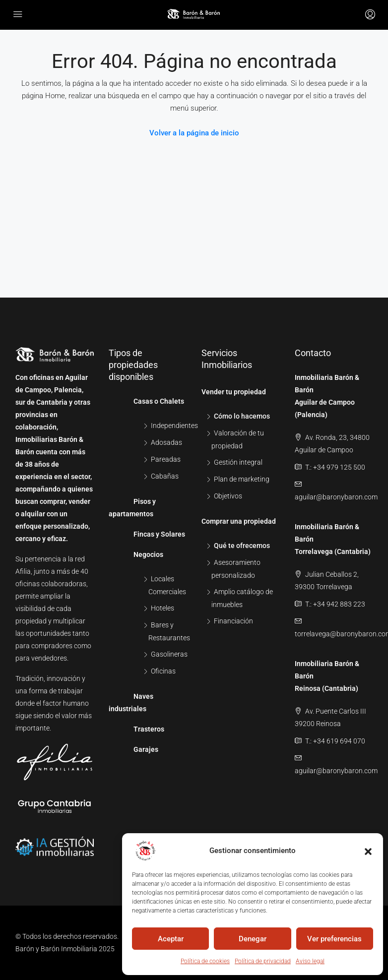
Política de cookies (205, 961)
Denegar (253, 939)
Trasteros (149, 729)
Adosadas (166, 442)
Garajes (146, 749)
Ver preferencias (334, 939)
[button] (368, 851)
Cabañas (165, 476)
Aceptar (171, 939)
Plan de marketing (242, 479)
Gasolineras (169, 654)
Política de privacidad (263, 961)
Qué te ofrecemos (242, 546)
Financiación (233, 621)
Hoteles (162, 608)
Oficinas (163, 671)
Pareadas (166, 459)
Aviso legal (310, 961)
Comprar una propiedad (239, 521)
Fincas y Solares (159, 534)
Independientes (174, 426)
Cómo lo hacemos (242, 416)
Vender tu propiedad (234, 392)
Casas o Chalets (159, 401)
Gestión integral (238, 462)
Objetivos (228, 496)
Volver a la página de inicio (194, 133)
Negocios (148, 554)
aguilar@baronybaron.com (336, 497)
